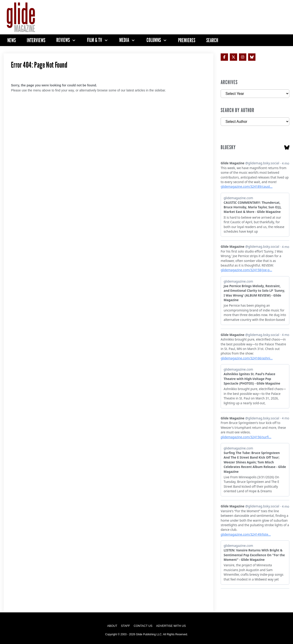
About (112, 626)
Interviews (36, 40)
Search (212, 40)
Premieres (187, 40)
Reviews (63, 40)
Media (124, 40)
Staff (125, 626)
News (12, 40)
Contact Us (143, 626)
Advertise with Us (171, 626)
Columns (154, 40)
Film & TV (95, 40)
